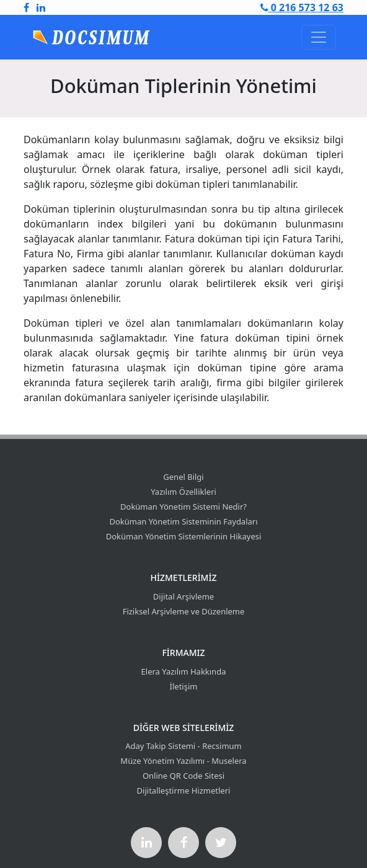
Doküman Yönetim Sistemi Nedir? (183, 507)
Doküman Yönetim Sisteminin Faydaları (183, 521)
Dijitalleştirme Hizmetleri (184, 790)
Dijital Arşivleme (183, 596)
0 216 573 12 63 (302, 7)
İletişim (184, 686)
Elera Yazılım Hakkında (184, 671)
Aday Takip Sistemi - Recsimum (183, 746)
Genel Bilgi (183, 477)
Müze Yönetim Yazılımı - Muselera (183, 761)
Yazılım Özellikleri (183, 492)
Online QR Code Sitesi (183, 776)
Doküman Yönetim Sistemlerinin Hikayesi (184, 536)
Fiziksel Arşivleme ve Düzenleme (184, 611)
